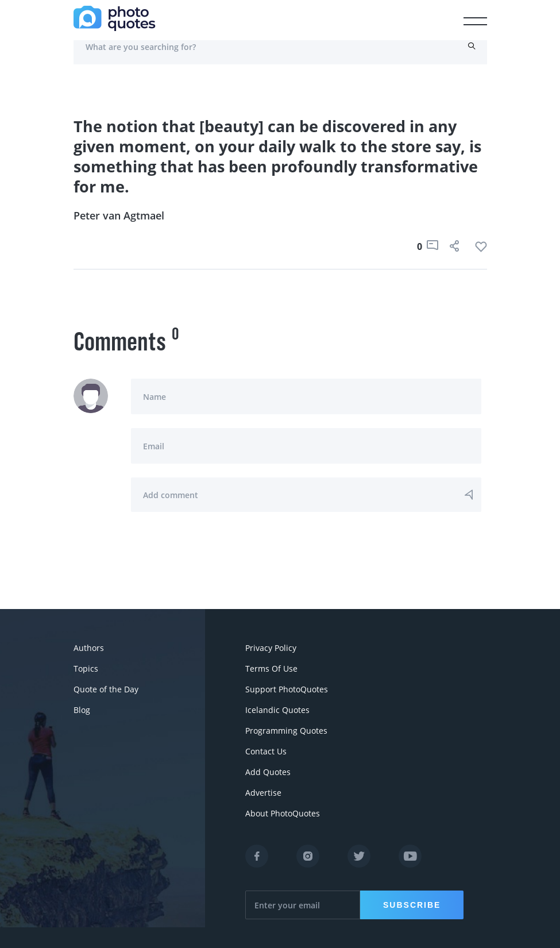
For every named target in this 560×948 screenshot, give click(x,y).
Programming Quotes (286, 731)
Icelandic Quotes (277, 710)
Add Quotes (268, 772)
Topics (86, 668)
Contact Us (266, 751)
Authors (89, 648)
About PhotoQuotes (283, 813)
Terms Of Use (271, 668)
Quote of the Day (106, 689)
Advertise (263, 793)
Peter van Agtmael (119, 215)
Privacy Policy (271, 648)
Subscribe (412, 905)
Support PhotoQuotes (287, 689)
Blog (82, 710)
